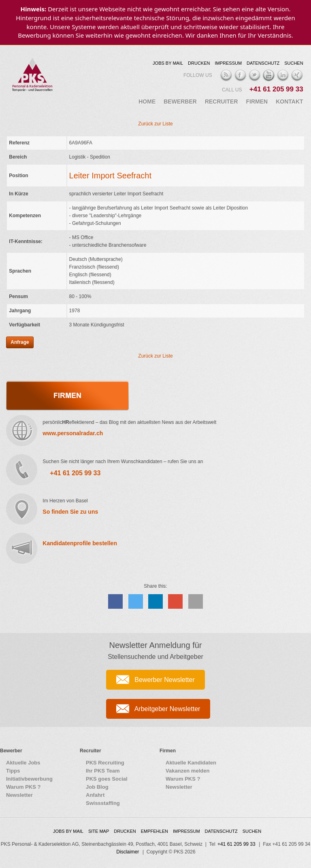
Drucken (199, 63)
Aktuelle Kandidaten (191, 763)
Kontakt (289, 102)
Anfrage (20, 342)
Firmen (257, 102)
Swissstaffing (103, 803)
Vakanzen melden (187, 771)
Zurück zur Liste (155, 124)
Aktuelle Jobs (23, 763)
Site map (99, 831)
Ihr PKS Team (103, 771)
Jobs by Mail (168, 63)
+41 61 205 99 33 (276, 89)
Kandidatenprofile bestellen (80, 543)
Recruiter (222, 102)
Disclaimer (128, 852)
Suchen (294, 63)
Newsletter (19, 795)
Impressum (228, 63)
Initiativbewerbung (29, 779)
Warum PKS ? (23, 787)
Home (147, 102)
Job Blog (97, 787)
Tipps (13, 771)
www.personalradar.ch (73, 433)
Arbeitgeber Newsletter (167, 709)
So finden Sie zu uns (70, 512)
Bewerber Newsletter (165, 680)
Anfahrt (95, 795)
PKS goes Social (107, 779)
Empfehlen (154, 831)
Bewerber (180, 102)
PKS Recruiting (105, 763)
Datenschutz (263, 63)
